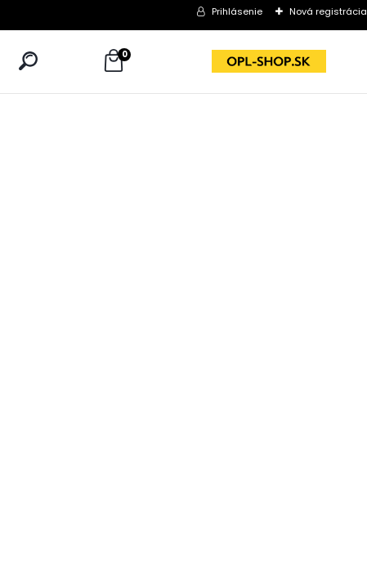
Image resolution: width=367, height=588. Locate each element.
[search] (28, 61)
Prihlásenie (237, 11)
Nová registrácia (328, 11)
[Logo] (269, 62)
